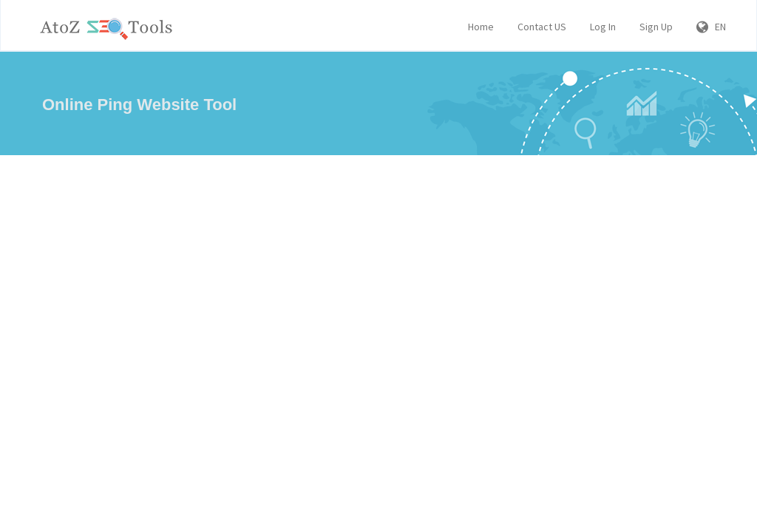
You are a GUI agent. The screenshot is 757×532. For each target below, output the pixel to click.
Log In (603, 27)
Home (481, 27)
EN (711, 27)
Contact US (542, 27)
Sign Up (656, 27)
